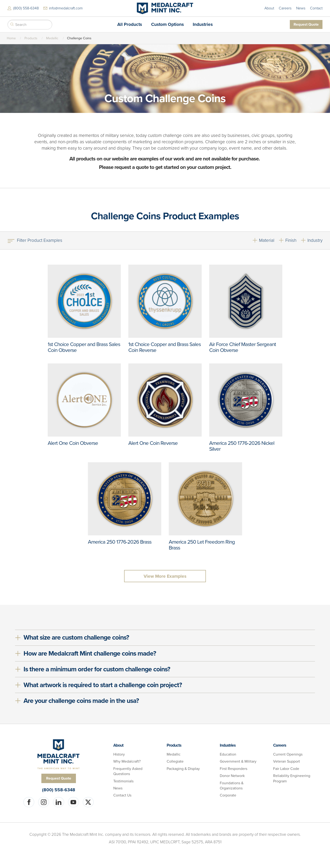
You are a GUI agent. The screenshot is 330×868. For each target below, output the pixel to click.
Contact (316, 8)
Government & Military (238, 761)
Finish (291, 240)
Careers (285, 8)
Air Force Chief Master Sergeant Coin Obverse (243, 347)
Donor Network (232, 776)
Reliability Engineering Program (292, 778)
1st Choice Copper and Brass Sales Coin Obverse (84, 347)
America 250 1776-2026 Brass (120, 542)
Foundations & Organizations (232, 786)
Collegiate (175, 761)
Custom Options (167, 24)
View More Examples (165, 576)
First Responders (234, 769)
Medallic (52, 38)
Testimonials (123, 781)
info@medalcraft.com (66, 8)
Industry (315, 240)
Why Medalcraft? (127, 761)
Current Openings (288, 754)
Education (228, 754)
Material (267, 240)
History (119, 754)
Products (31, 38)
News (301, 8)
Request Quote (306, 24)
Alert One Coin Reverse (153, 443)
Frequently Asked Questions (128, 771)
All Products (130, 24)
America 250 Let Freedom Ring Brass (202, 545)
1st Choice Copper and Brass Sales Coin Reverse (165, 347)
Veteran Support (287, 761)
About (269, 8)
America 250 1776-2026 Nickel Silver (242, 446)
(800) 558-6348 (26, 8)
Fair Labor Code (286, 769)
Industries (203, 24)
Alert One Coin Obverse (73, 443)
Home (11, 38)
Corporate (228, 795)
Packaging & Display (183, 769)
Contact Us (122, 795)
